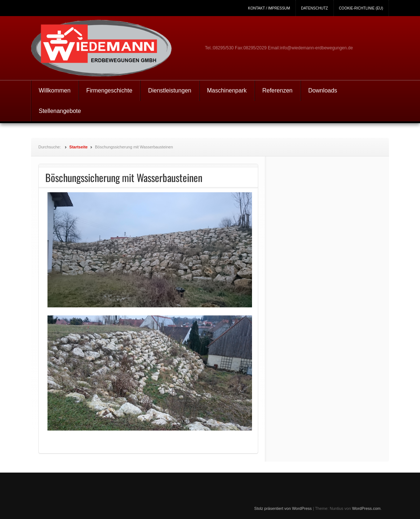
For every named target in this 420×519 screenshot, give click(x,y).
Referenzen (277, 90)
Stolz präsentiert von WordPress (283, 508)
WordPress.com (366, 508)
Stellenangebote (60, 111)
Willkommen (55, 90)
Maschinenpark (227, 90)
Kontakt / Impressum (269, 8)
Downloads (323, 90)
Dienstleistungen (169, 90)
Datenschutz (314, 8)
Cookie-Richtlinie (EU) (361, 8)
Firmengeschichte (109, 90)
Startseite (79, 147)
